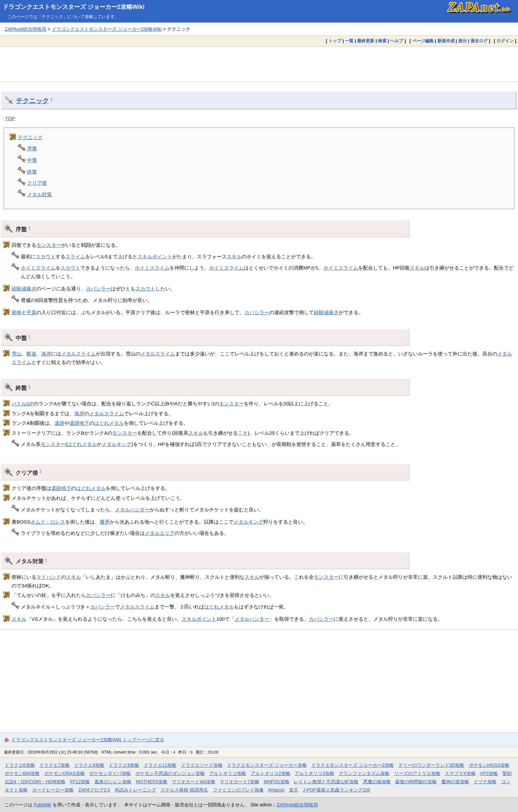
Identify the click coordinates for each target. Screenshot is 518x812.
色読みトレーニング (135, 790)
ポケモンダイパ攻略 (110, 773)
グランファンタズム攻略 (364, 773)
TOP (10, 118)
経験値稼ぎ (24, 289)
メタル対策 (39, 194)
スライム (75, 257)
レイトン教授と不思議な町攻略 (326, 782)
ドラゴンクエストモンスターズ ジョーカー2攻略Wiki (74, 7)
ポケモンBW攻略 (22, 773)
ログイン (505, 41)
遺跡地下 (79, 423)
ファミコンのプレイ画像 (238, 790)
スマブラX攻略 (460, 773)
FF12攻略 (80, 782)
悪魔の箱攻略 (377, 782)
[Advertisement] (259, 64)
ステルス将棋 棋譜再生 (184, 790)
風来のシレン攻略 (113, 782)
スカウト (46, 257)
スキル (234, 257)
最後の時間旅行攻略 (416, 782)
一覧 (349, 41)
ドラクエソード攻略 (202, 765)
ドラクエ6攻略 (20, 765)
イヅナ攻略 (485, 782)
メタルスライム (78, 354)
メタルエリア (160, 533)
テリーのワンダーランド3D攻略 (431, 765)
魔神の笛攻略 (455, 782)
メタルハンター (132, 510)
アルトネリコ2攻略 (271, 773)
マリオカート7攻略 (240, 782)
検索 (382, 41)
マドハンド (49, 577)
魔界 (105, 522)
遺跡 (59, 423)
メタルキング (117, 444)
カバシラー (98, 289)
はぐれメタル (109, 423)
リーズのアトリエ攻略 (417, 773)
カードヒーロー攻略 (53, 790)
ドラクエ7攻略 (55, 765)
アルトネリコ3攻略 (314, 773)
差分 (462, 41)
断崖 (31, 354)
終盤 (32, 172)
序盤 (32, 148)
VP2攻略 (489, 773)
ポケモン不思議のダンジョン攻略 (170, 773)
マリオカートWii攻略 (193, 782)
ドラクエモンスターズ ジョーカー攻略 (267, 765)
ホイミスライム (38, 268)
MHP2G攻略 (276, 782)
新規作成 (446, 41)
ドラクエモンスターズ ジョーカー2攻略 (352, 765)
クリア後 (37, 183)
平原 (31, 312)
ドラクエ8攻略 (89, 765)
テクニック (32, 101)
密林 (17, 312)
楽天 (294, 790)
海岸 (46, 354)
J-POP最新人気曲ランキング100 (337, 790)
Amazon (276, 790)
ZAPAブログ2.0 (94, 790)
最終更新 (366, 41)
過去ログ (479, 41)
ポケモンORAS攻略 (65, 773)
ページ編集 (423, 41)
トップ (335, 41)
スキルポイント (155, 257)
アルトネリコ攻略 (228, 773)
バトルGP (23, 404)
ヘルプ (397, 41)
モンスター (49, 245)
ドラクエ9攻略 (124, 765)
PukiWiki (42, 805)
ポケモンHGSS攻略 (489, 765)
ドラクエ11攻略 (160, 765)
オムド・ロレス (48, 522)
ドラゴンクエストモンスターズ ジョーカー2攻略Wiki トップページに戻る (88, 740)
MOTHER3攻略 (152, 782)
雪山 (17, 354)
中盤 (32, 160)
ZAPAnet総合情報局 (25, 29)
